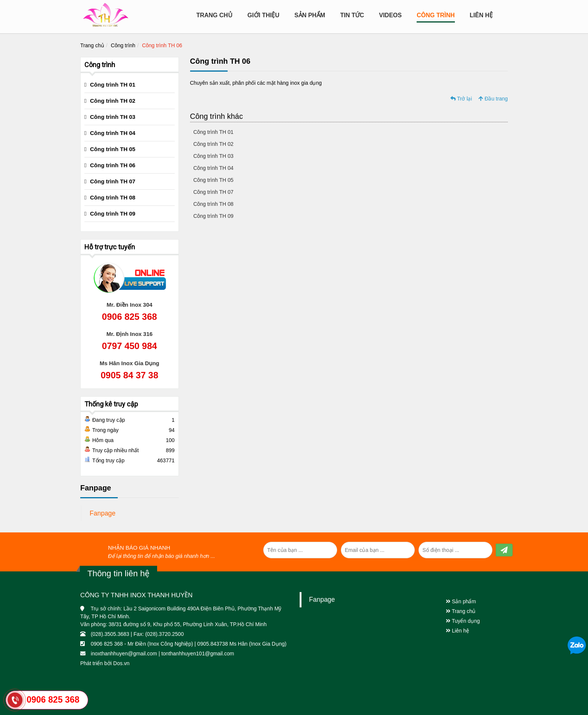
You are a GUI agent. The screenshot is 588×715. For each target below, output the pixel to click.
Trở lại (461, 99)
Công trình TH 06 (162, 45)
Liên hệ (481, 15)
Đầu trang (493, 99)
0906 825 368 (130, 317)
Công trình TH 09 (213, 216)
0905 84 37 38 (130, 375)
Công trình (123, 45)
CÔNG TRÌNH (436, 15)
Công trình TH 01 (213, 132)
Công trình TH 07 (213, 192)
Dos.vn (121, 663)
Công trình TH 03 (213, 156)
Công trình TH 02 (213, 144)
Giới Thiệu (263, 15)
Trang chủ (214, 15)
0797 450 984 (130, 346)
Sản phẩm (461, 601)
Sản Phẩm (310, 15)
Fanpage (103, 513)
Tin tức (352, 15)
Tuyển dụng (463, 621)
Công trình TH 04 (213, 168)
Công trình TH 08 (213, 204)
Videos (390, 15)
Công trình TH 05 (213, 180)
